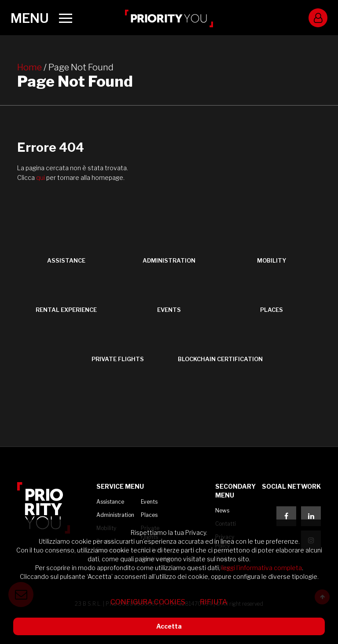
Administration (115, 515)
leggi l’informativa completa (262, 568)
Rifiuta (214, 602)
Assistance (110, 502)
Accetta (169, 626)
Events (149, 502)
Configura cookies (148, 602)
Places (149, 515)
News (222, 510)
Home (29, 67)
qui (41, 177)
